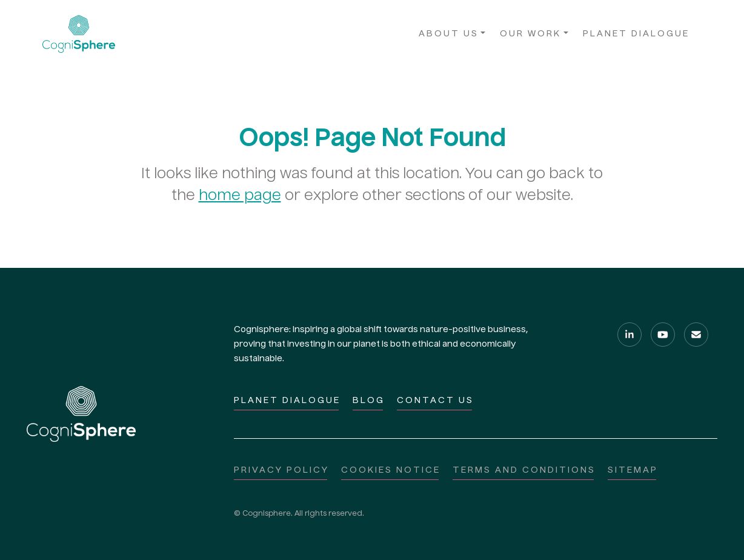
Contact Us (435, 401)
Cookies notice (391, 470)
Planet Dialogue (636, 34)
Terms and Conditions (524, 470)
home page (240, 196)
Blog (369, 401)
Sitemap (633, 470)
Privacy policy (281, 470)
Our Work (530, 34)
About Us (449, 34)
